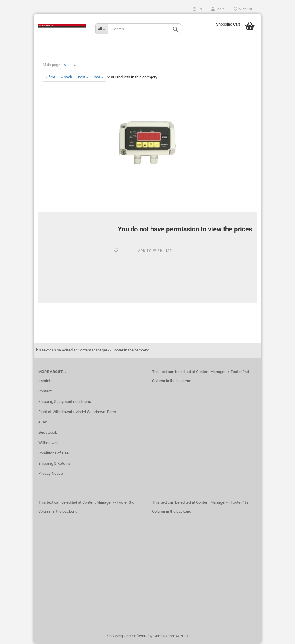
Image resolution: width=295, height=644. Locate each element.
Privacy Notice (51, 473)
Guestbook (48, 432)
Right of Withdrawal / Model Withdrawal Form (77, 412)
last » (98, 77)
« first (51, 77)
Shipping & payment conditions (65, 401)
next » (83, 77)
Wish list (243, 9)
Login (218, 9)
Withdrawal (48, 443)
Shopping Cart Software (127, 636)
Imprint (44, 381)
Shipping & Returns (54, 463)
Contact (45, 391)
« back (67, 77)
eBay (42, 422)
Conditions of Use (53, 453)
